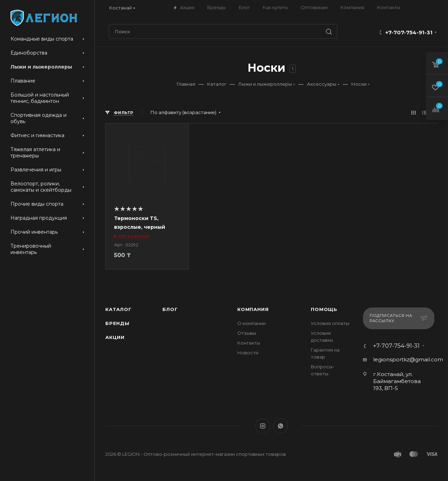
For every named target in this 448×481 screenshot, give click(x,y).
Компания (253, 309)
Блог (170, 309)
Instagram (263, 426)
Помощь (324, 309)
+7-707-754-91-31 (409, 32)
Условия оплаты (330, 323)
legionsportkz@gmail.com (408, 359)
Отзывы (247, 333)
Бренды (117, 323)
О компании (251, 323)
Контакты (249, 343)
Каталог (118, 309)
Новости (248, 353)
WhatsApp (281, 426)
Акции (115, 337)
